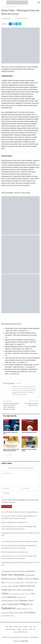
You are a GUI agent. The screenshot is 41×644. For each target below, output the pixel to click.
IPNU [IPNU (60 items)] (14, 590)
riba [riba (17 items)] (32, 609)
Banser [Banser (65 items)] (14, 579)
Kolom (31, 627)
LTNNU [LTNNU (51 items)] (4, 597)
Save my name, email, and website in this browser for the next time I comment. (20, 501)
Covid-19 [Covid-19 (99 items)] (28, 579)
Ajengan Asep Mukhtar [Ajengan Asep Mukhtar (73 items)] (27, 571)
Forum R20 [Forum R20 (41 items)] (29, 583)
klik (27, 331)
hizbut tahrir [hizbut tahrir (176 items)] (26, 586)
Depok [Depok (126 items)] (36, 579)
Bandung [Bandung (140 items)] (6, 579)
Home (6, 627)
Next (10, 455)
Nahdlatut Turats (17, 627)
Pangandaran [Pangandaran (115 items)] (13, 604)
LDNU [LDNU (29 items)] (27, 594)
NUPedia (19, 629)
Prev (5, 455)
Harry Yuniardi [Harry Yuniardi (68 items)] (13, 586)
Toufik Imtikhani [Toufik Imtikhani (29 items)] (6, 616)
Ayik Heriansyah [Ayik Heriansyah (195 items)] (16, 575)
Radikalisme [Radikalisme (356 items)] (8, 608)
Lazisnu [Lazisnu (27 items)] (23, 594)
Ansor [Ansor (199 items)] (4, 575)
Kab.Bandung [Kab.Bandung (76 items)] (28, 590)
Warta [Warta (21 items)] (12, 616)
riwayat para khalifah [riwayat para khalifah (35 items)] (8, 613)
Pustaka (6, 420)
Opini (35, 627)
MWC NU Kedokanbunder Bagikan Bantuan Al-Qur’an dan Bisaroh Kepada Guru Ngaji (11, 406)
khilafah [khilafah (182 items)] (5, 594)
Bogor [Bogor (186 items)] (20, 579)
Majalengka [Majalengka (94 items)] (12, 597)
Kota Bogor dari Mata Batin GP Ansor (31, 404)
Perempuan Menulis (11, 629)
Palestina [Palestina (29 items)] (4, 604)
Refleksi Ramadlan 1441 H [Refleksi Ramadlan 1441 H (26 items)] (23, 609)
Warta (11, 627)
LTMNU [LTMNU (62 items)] (32, 594)
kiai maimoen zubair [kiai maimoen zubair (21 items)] (15, 594)
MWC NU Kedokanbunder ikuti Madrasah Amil (15, 522)
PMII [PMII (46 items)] (31, 604)
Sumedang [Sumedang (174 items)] (29, 612)
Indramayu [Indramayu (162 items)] (6, 590)
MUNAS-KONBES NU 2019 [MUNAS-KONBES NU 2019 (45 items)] (10, 601)
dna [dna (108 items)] (3, 582)
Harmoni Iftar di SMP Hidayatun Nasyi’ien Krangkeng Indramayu (20, 512)
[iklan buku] (20, 215)
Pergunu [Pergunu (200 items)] (25, 604)
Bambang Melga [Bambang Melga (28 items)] (30, 575)
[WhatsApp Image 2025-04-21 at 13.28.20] (20, 294)
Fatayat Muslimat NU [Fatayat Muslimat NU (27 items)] (20, 583)
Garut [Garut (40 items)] (36, 583)
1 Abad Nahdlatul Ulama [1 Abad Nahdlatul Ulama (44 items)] (9, 571)
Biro (34, 629)
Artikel (30, 629)
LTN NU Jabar (25, 641)
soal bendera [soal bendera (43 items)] (19, 613)
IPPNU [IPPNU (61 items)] (19, 590)
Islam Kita (25, 629)
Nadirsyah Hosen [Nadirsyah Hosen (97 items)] (26, 601)
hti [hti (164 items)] (33, 586)
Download (25, 627)
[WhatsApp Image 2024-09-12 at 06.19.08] (20, 254)
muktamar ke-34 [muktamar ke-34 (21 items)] (22, 597)
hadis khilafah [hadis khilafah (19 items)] (4, 586)
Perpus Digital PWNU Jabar (21, 632)
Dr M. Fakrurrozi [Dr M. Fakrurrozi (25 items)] (10, 583)
